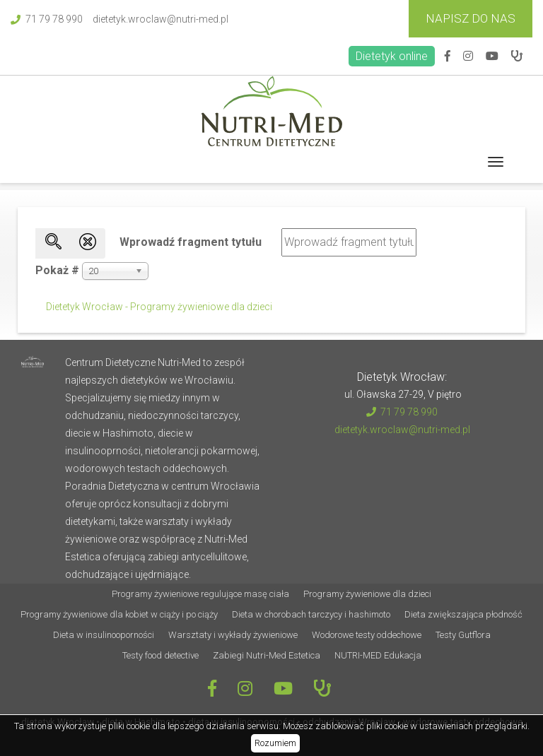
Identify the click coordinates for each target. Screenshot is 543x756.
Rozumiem (275, 743)
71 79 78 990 (47, 19)
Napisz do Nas (471, 18)
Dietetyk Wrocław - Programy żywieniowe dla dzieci (159, 307)
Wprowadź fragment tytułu (192, 242)
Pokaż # (57, 270)
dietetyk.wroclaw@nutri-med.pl (160, 19)
